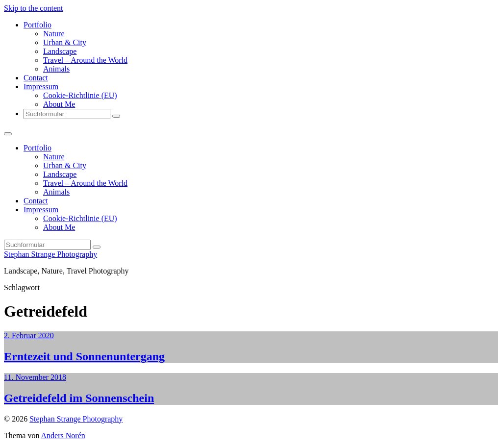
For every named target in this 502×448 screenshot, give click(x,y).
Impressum (41, 87)
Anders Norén (63, 436)
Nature (54, 34)
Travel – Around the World (85, 60)
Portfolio (38, 25)
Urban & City (65, 42)
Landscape (60, 51)
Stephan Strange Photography (50, 254)
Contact (36, 78)
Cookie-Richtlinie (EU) (80, 95)
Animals (56, 69)
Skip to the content (33, 8)
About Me (59, 104)
